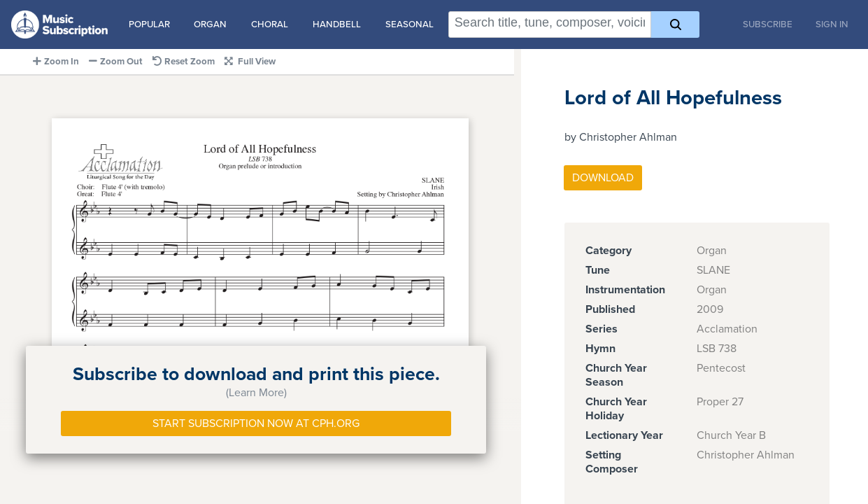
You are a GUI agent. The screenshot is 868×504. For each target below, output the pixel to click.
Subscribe (768, 24)
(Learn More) (256, 393)
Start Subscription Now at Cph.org (256, 423)
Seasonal (410, 24)
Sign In (832, 24)
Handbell (337, 24)
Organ (210, 24)
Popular (149, 24)
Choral (270, 24)
